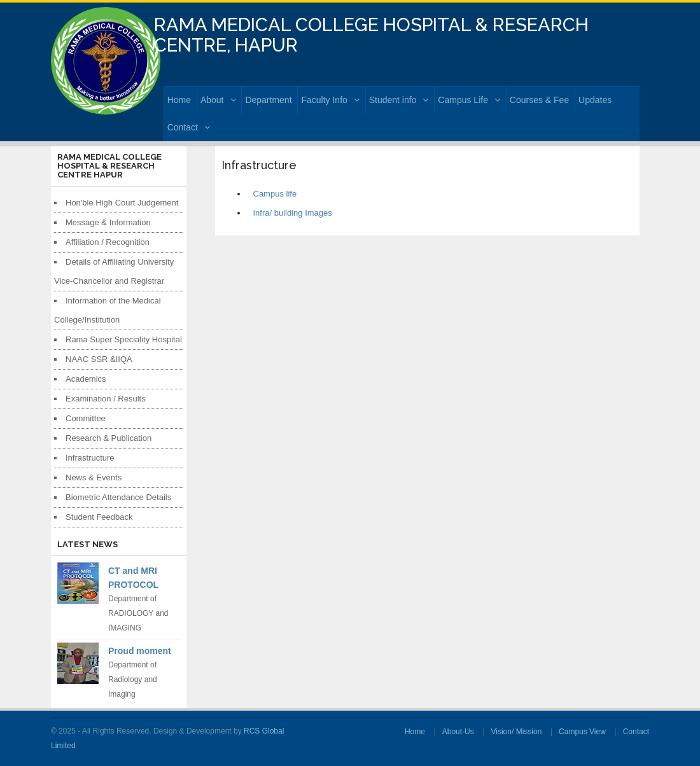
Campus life (275, 194)
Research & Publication (108, 438)
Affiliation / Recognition (108, 242)
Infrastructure (90, 458)
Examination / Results (106, 399)
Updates (595, 100)
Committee (86, 418)
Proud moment (140, 651)
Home (179, 100)
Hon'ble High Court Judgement (122, 203)
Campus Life (469, 100)
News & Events (94, 477)
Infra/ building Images (293, 213)
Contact (189, 127)
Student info (399, 100)
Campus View (582, 732)
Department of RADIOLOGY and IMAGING (138, 613)
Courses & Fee (539, 100)
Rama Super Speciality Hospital (124, 339)
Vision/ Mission (517, 732)
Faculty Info (330, 100)
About (218, 100)
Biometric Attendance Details (118, 497)
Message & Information (108, 222)
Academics (86, 379)
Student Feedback (99, 517)
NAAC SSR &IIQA (99, 359)
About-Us (458, 732)
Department (268, 100)
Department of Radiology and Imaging (133, 679)
